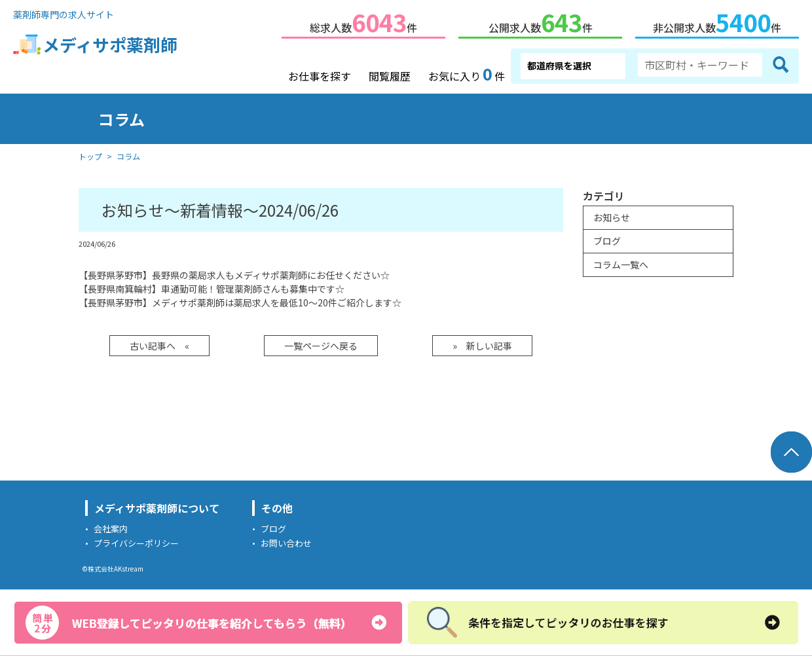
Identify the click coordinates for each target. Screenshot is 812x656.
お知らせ (612, 215)
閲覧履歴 (390, 73)
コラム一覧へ (621, 262)
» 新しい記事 (482, 343)
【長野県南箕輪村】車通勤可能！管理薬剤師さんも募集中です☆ (212, 286)
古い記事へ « (159, 343)
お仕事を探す (320, 73)
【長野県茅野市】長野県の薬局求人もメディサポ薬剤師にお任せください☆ (234, 272)
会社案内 (111, 526)
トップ (90, 154)
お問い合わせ (286, 540)
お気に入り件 (467, 72)
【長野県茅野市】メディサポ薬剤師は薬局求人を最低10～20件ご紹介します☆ (240, 300)
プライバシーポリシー (136, 540)
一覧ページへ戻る (321, 343)
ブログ (607, 238)
